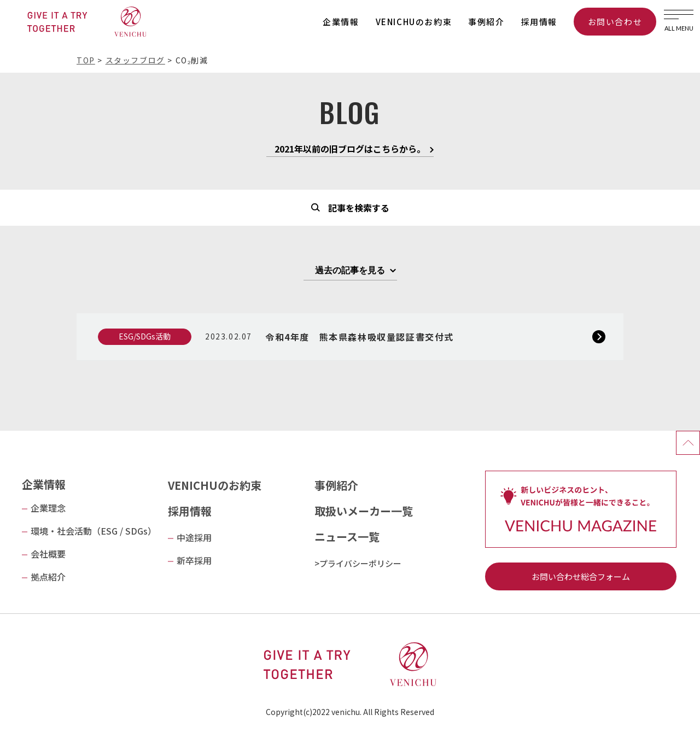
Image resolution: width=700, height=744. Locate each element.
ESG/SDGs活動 (145, 336)
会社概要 (48, 554)
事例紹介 (486, 22)
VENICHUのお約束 (414, 22)
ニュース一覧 (347, 537)
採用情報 (539, 22)
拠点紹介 (48, 577)
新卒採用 (194, 560)
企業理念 (48, 508)
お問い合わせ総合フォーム (581, 576)
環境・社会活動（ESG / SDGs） (94, 531)
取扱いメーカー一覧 (364, 511)
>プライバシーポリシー (358, 563)
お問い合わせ (615, 22)
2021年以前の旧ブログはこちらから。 (350, 150)
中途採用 (194, 537)
